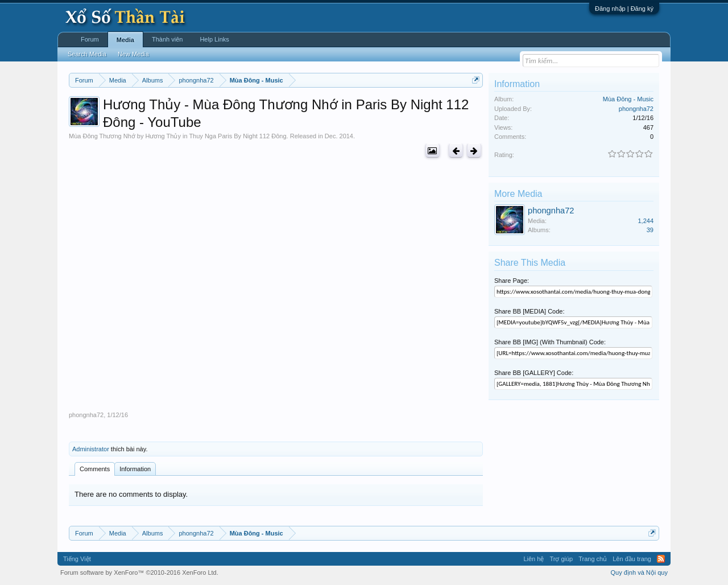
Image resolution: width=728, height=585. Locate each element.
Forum (90, 39)
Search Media (87, 54)
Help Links (214, 39)
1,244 (646, 221)
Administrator (91, 449)
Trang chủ (593, 559)
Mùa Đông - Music (628, 99)
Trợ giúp (561, 559)
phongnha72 (86, 415)
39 (650, 230)
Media (125, 40)
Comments (95, 469)
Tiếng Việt (77, 559)
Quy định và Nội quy (640, 572)
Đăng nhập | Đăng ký (624, 9)
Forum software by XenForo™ (139, 572)
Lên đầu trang (632, 559)
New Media (133, 54)
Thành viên (167, 39)
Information (135, 469)
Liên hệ (533, 559)
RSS (661, 559)
